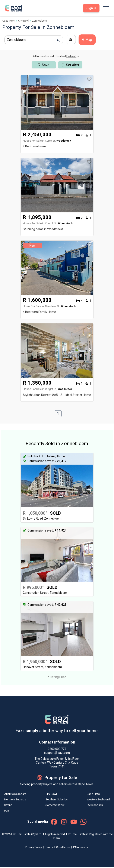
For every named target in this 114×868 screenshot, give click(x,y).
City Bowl (24, 21)
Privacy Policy (34, 847)
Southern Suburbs (57, 799)
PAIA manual (81, 847)
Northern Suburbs (15, 799)
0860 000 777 (57, 749)
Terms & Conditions (58, 847)
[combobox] (34, 40)
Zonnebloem (39, 21)
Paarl (7, 811)
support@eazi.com (57, 753)
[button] (89, 102)
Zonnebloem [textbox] (16, 40)
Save (44, 65)
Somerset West (55, 805)
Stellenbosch (95, 805)
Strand (8, 805)
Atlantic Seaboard (15, 794)
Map (87, 40)
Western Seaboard (98, 799)
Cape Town (9, 21)
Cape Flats (93, 794)
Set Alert (70, 65)
